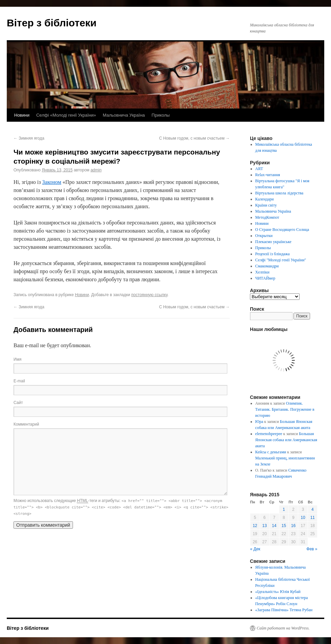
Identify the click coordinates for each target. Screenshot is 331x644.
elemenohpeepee (269, 434)
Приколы (161, 115)
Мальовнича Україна (124, 115)
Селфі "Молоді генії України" (281, 260)
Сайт (18, 403)
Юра (259, 422)
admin (96, 170)
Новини (22, 115)
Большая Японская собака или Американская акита (286, 440)
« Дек (255, 549)
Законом (52, 182)
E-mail (19, 381)
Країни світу (266, 205)
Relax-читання (268, 175)
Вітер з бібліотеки (52, 23)
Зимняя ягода (29, 138)
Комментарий (26, 424)
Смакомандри (267, 266)
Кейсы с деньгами (271, 452)
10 (303, 518)
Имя (17, 359)
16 (293, 526)
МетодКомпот (267, 217)
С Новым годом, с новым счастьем (194, 138)
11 (313, 518)
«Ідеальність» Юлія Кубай (278, 592)
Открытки (264, 236)
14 (274, 526)
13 (265, 526)
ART (259, 169)
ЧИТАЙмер (265, 278)
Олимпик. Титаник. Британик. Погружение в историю (285, 409)
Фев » (312, 549)
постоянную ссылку (149, 295)
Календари (265, 199)
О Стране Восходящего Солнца (282, 230)
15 (284, 526)
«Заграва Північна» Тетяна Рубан (284, 610)
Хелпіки (262, 272)
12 (255, 526)
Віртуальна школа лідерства (279, 193)
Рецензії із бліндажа (273, 254)
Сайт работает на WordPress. (283, 628)
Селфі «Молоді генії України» (66, 115)
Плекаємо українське (273, 242)
